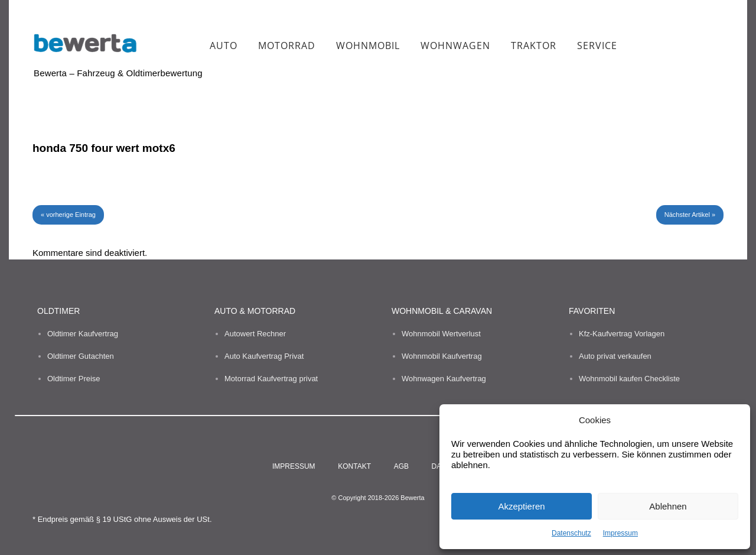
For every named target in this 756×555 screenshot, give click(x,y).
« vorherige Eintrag (68, 215)
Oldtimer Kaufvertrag (83, 334)
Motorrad (287, 46)
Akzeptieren (521, 506)
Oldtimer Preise (74, 379)
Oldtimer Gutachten (81, 356)
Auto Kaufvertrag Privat (264, 356)
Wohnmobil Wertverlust (441, 334)
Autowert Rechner (255, 334)
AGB (401, 466)
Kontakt (354, 466)
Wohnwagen (455, 46)
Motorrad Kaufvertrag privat (271, 379)
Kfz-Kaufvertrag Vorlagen (622, 334)
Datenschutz (571, 533)
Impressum (620, 533)
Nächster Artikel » (690, 215)
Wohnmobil (368, 46)
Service (597, 46)
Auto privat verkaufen (615, 356)
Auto (224, 46)
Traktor (534, 46)
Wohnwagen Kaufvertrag (444, 379)
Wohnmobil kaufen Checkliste (629, 379)
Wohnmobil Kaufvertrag (442, 356)
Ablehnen (668, 506)
